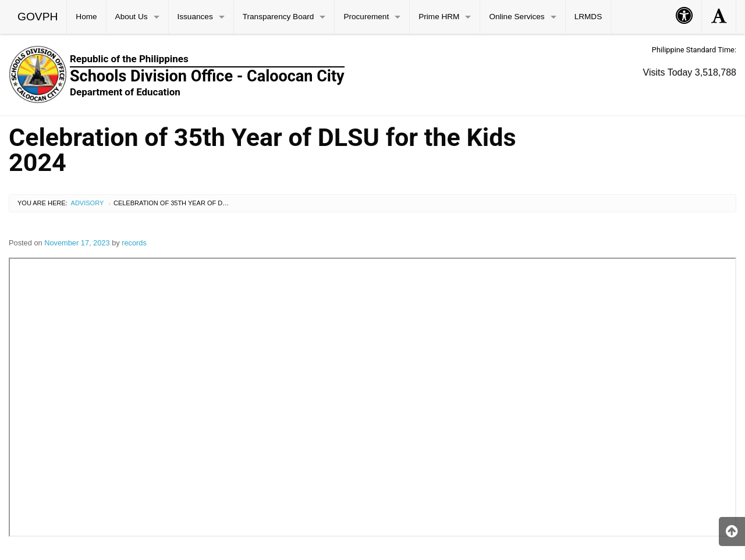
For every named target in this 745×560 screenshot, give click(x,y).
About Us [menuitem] (132, 17)
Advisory (88, 203)
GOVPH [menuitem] (38, 17)
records (134, 243)
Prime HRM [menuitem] (439, 17)
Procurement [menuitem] (366, 17)
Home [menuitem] (86, 17)
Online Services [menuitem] (517, 17)
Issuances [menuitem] (195, 17)
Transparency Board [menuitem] (279, 17)
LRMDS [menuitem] (588, 17)
